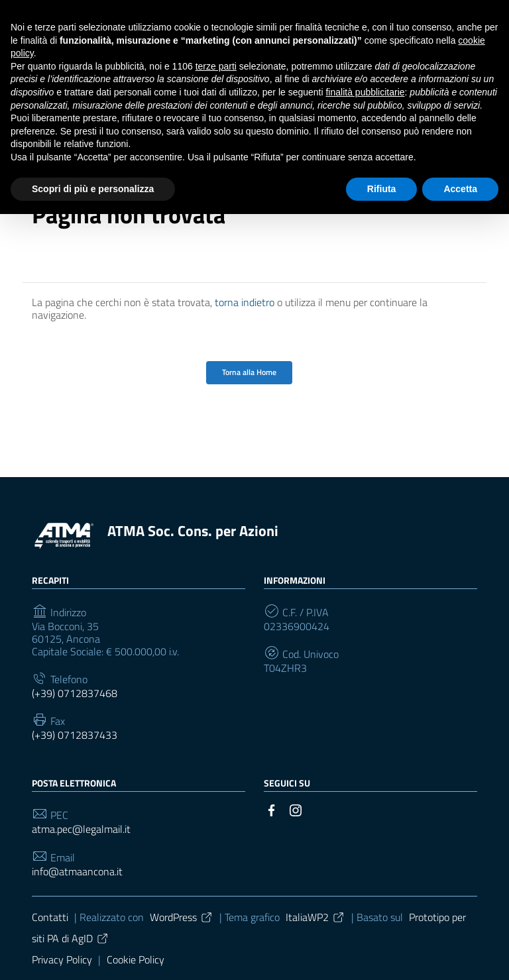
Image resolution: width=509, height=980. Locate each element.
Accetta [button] (460, 189)
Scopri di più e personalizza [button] (93, 189)
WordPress (182, 917)
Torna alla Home (249, 372)
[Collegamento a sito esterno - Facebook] (272, 809)
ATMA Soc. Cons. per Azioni (193, 531)
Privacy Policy (62, 959)
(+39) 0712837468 (75, 693)
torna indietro (245, 302)
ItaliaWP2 (315, 917)
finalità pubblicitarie (365, 92)
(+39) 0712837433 (75, 735)
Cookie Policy (136, 959)
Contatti (50, 917)
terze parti (216, 66)
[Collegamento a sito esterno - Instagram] (296, 809)
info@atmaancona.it (77, 872)
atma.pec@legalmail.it (81, 829)
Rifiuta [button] (382, 189)
